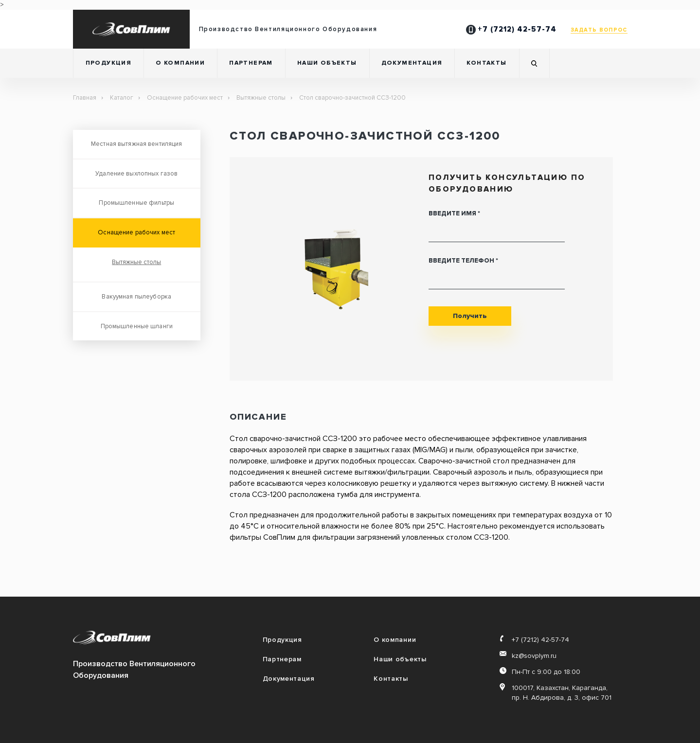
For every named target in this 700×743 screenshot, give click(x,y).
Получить (470, 316)
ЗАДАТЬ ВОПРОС (599, 30)
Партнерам (251, 63)
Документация (412, 63)
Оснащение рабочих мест (185, 98)
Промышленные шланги (137, 326)
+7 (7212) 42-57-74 (511, 29)
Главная (85, 98)
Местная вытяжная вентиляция (137, 144)
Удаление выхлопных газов (136, 174)
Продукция (109, 63)
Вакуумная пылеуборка (136, 297)
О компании (180, 63)
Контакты (486, 63)
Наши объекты (327, 63)
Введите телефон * (463, 261)
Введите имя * (454, 213)
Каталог (122, 98)
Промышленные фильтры (136, 203)
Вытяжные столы (261, 98)
